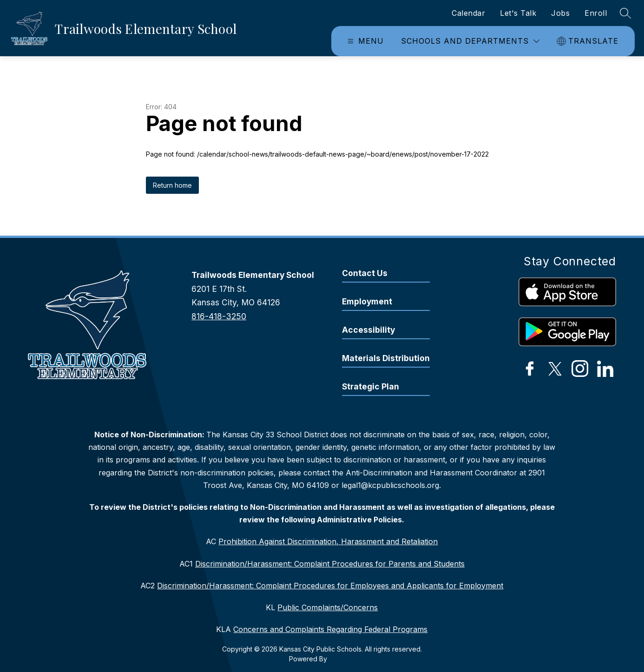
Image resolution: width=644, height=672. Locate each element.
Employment (367, 301)
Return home (172, 185)
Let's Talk (518, 13)
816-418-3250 (219, 316)
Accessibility (368, 330)
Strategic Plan (371, 386)
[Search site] (625, 13)
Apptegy (342, 659)
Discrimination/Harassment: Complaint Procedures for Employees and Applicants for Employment (330, 586)
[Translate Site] (589, 41)
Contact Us (365, 273)
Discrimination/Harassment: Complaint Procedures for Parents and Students (330, 564)
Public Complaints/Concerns (328, 607)
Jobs (560, 13)
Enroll (596, 13)
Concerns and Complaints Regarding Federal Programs (330, 629)
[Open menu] (365, 41)
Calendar (468, 13)
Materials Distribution (386, 358)
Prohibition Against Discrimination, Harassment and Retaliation (328, 541)
